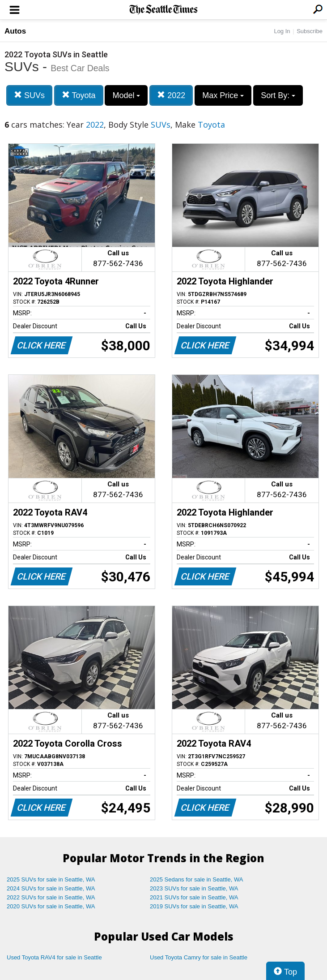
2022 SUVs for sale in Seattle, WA (51, 897)
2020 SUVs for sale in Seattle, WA (51, 906)
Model (126, 95)
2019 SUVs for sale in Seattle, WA (194, 906)
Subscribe (310, 31)
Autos (15, 31)
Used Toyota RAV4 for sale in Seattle (54, 957)
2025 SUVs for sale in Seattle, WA (51, 879)
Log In (282, 31)
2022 (171, 95)
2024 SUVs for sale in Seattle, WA (51, 888)
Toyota (79, 95)
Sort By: (278, 95)
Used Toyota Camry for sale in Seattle (199, 957)
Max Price (223, 95)
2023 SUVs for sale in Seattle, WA (194, 888)
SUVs (29, 95)
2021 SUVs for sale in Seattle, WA (194, 897)
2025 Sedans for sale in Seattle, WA (196, 879)
